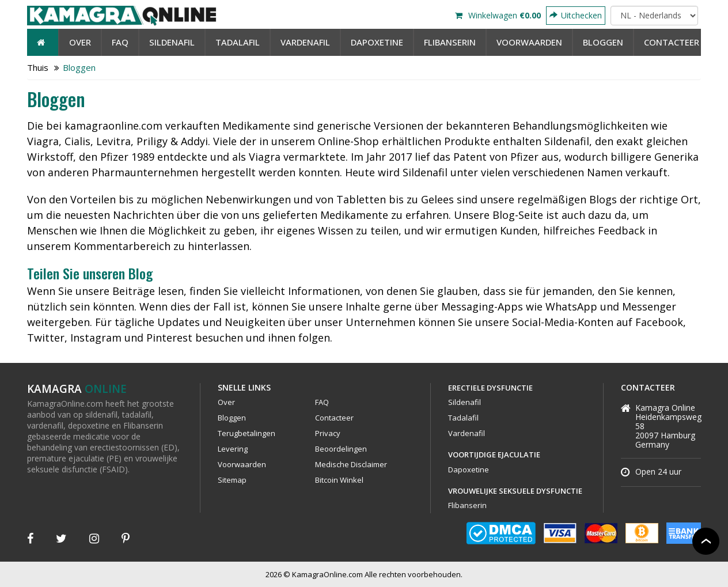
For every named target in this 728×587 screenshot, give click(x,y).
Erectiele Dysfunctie (490, 388)
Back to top (706, 541)
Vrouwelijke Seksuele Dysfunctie (515, 491)
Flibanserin (450, 42)
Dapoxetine (377, 42)
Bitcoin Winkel (339, 480)
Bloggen (603, 42)
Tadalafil (238, 42)
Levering (233, 449)
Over (80, 42)
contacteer (672, 42)
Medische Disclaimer (351, 464)
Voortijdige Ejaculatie (494, 455)
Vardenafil (305, 42)
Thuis (38, 67)
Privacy (328, 433)
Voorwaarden (529, 42)
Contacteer (334, 418)
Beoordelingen (341, 449)
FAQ (120, 42)
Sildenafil (172, 42)
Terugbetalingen (247, 433)
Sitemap (232, 480)
